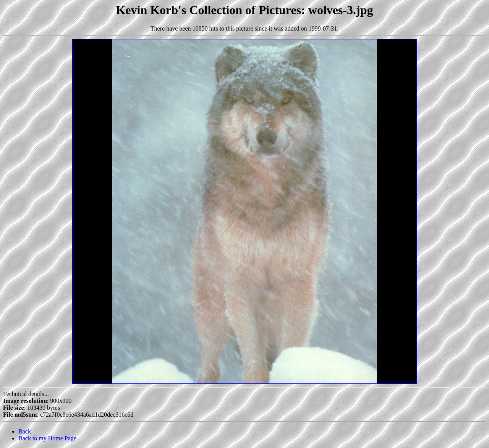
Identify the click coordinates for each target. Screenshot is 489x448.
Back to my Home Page (47, 438)
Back (25, 431)
